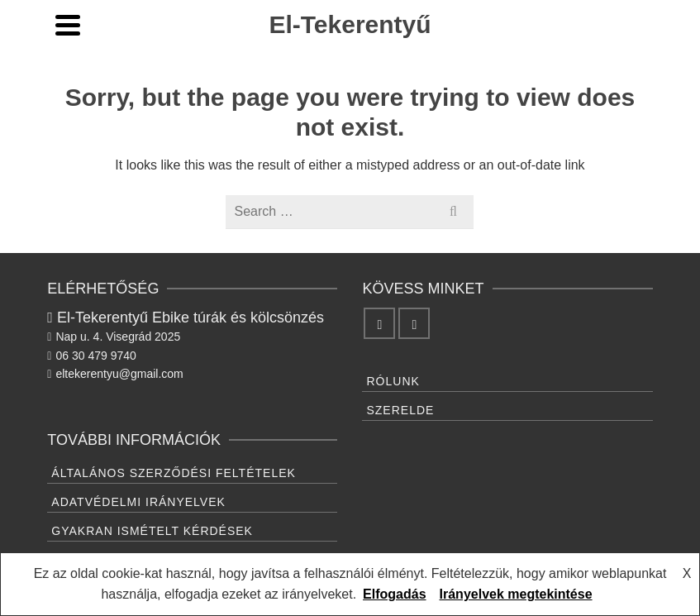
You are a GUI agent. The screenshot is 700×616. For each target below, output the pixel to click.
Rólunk (393, 381)
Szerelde (400, 410)
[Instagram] (414, 323)
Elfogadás (394, 594)
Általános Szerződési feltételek (174, 473)
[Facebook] (379, 323)
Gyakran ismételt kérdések (152, 531)
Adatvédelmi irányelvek (138, 502)
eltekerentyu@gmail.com (115, 374)
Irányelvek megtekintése (516, 594)
